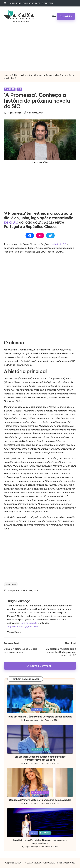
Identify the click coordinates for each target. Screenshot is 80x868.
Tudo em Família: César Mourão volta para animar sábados (40, 717)
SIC (19, 89)
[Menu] (54, 16)
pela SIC (11, 222)
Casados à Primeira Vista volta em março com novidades (40, 800)
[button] (66, 16)
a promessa (11, 584)
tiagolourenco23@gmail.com (22, 626)
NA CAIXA (10, 89)
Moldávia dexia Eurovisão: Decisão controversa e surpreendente (40, 842)
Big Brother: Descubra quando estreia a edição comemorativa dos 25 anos (40, 758)
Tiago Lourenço (19, 601)
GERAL (34, 833)
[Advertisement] (40, 49)
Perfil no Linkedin (29, 623)
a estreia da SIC (58, 244)
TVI (46, 750)
